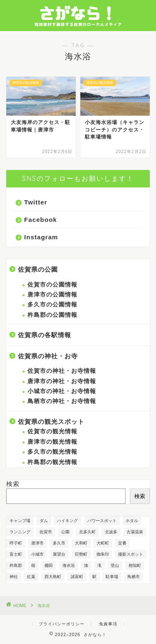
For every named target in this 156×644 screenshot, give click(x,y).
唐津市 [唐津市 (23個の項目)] (37, 543)
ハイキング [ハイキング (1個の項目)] (67, 521)
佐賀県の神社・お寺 (48, 356)
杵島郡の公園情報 (52, 315)
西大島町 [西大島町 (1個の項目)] (53, 577)
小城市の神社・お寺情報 (62, 391)
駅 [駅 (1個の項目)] (94, 577)
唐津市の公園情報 (52, 295)
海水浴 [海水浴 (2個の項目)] (69, 565)
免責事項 (108, 624)
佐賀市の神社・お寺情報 (62, 371)
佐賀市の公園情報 (52, 285)
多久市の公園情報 (52, 305)
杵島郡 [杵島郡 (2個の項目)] (16, 565)
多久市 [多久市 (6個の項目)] (59, 543)
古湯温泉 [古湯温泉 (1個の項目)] (135, 532)
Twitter (36, 202)
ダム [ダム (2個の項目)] (44, 521)
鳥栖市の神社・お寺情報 (62, 401)
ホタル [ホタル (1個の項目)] (132, 521)
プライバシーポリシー (62, 624)
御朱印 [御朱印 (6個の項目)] (103, 554)
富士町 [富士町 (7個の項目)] (16, 554)
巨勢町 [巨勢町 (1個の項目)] (81, 554)
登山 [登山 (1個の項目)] (115, 565)
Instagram (41, 237)
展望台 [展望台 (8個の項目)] (59, 554)
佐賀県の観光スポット (51, 422)
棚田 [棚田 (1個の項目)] (49, 565)
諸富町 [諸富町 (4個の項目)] (77, 577)
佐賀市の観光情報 (52, 431)
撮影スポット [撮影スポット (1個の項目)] (131, 554)
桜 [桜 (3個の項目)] (33, 565)
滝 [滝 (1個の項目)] (99, 565)
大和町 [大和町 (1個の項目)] (81, 543)
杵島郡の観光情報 (52, 462)
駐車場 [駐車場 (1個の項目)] (112, 577)
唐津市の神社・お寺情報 (62, 381)
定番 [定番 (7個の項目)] (122, 543)
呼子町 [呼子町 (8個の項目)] (16, 543)
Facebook (41, 220)
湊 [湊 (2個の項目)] (86, 565)
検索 (13, 484)
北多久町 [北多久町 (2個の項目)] (87, 532)
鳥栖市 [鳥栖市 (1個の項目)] (134, 577)
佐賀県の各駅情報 (45, 335)
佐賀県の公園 (38, 269)
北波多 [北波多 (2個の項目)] (111, 532)
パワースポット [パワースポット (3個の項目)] (102, 521)
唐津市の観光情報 (52, 442)
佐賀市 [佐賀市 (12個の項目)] (46, 532)
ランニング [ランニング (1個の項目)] (20, 532)
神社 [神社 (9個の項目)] (14, 577)
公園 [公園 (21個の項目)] (65, 532)
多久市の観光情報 (52, 452)
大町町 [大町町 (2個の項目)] (103, 543)
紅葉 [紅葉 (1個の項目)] (31, 577)
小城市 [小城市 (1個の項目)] (37, 554)
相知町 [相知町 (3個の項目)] (135, 565)
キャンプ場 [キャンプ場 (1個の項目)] (20, 521)
